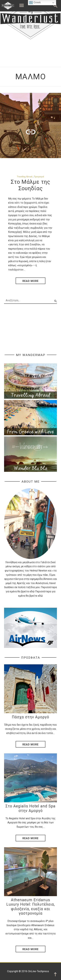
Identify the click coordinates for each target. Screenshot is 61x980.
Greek (35, 3)
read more (30, 281)
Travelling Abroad (25, 177)
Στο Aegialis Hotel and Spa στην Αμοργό (30, 808)
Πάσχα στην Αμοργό (30, 717)
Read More (30, 745)
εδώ (32, 591)
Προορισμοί (39, 177)
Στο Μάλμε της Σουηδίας (30, 185)
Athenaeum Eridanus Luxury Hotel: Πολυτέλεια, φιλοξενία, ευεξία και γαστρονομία (31, 907)
